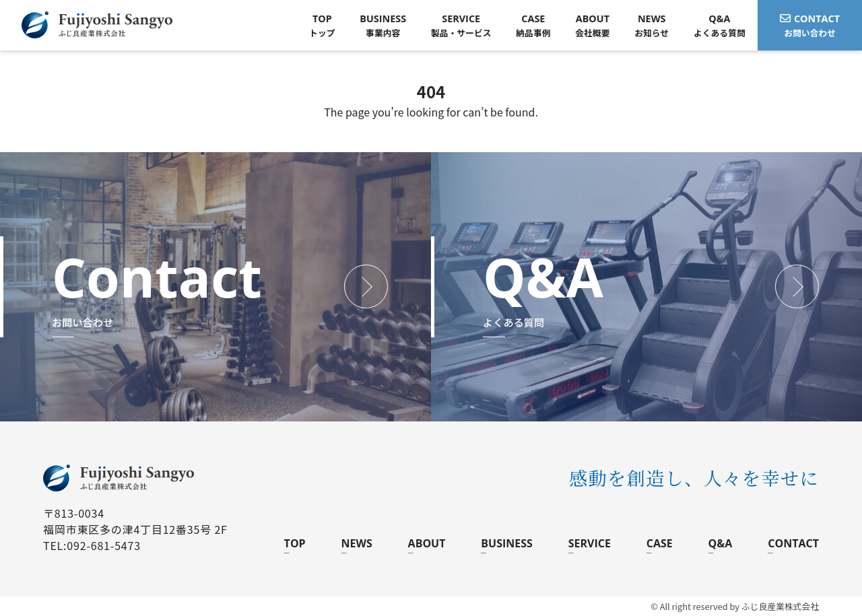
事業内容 (383, 25)
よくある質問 (720, 25)
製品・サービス (461, 25)
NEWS (357, 543)
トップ (322, 25)
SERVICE (590, 543)
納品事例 (533, 25)
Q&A (721, 543)
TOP (295, 543)
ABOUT (427, 543)
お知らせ (652, 25)
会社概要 (592, 25)
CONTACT (793, 543)
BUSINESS (507, 543)
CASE (660, 543)
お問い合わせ (810, 25)
